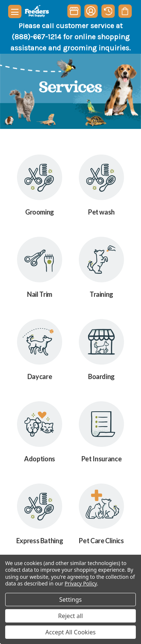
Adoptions (40, 459)
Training (101, 294)
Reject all (70, 616)
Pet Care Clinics (101, 541)
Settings (70, 600)
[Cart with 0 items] (125, 11)
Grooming (40, 212)
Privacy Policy (81, 583)
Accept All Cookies (71, 632)
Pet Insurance (101, 459)
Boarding (101, 376)
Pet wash (101, 212)
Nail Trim (40, 294)
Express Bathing (40, 541)
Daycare (40, 376)
